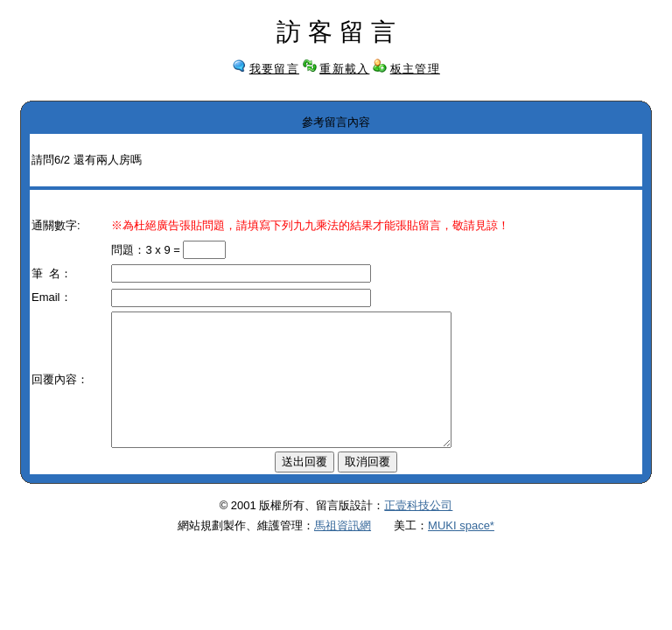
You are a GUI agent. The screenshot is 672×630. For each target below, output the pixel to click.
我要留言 (274, 69)
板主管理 (415, 69)
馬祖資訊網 (343, 552)
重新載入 (344, 69)
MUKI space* (461, 552)
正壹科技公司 (418, 532)
